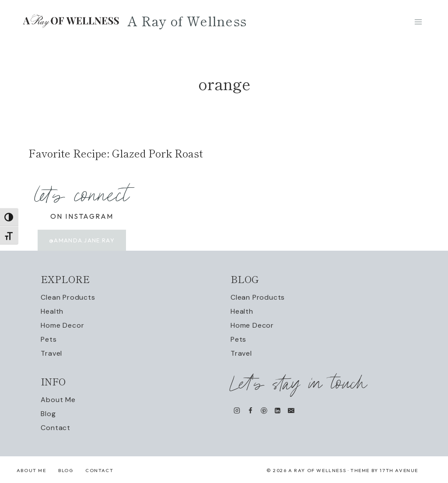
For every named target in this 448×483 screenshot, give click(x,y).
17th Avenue (399, 470)
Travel (51, 353)
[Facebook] (250, 411)
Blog (48, 414)
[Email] (291, 411)
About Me (58, 400)
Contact (56, 428)
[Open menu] (418, 22)
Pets (49, 339)
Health (52, 311)
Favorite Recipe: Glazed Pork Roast (116, 153)
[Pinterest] (264, 411)
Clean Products (68, 297)
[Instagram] (237, 411)
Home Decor (62, 325)
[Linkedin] (278, 411)
